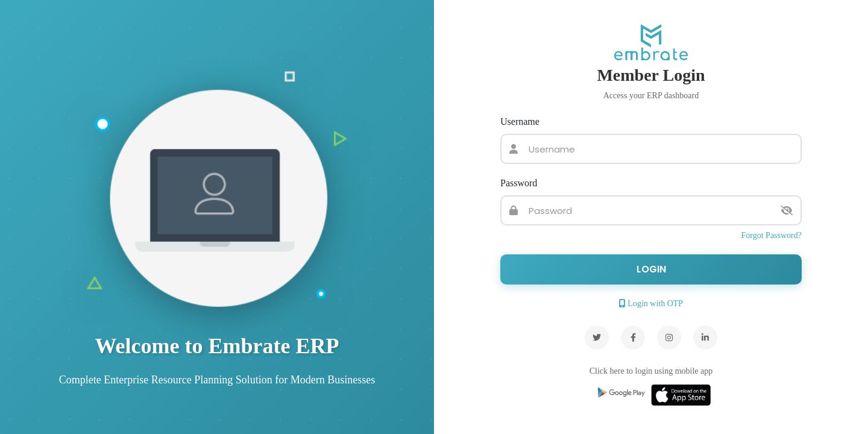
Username (520, 121)
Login (651, 269)
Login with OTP (651, 303)
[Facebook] (633, 338)
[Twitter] (597, 338)
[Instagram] (669, 338)
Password (519, 183)
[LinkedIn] (705, 338)
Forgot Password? (772, 235)
